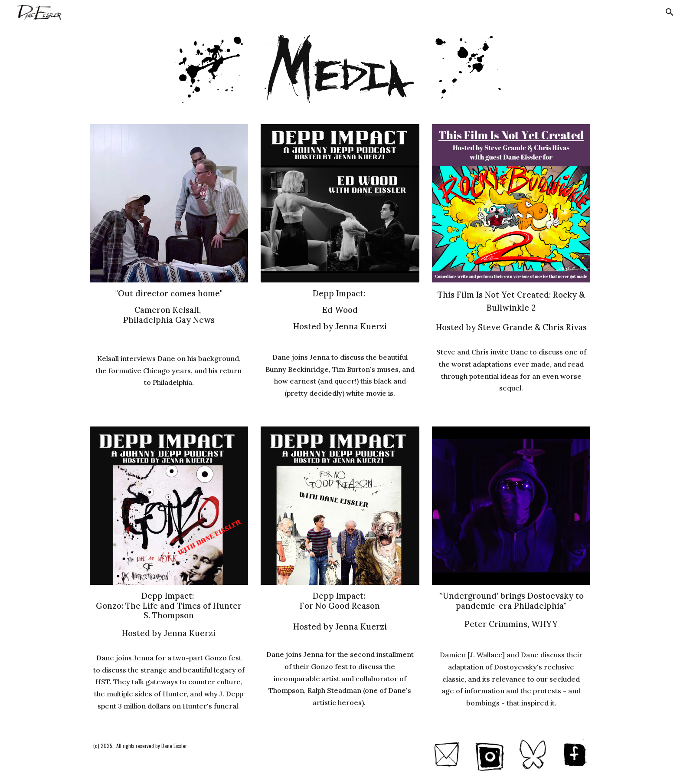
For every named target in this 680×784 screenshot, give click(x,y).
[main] (169, 314)
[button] (670, 12)
